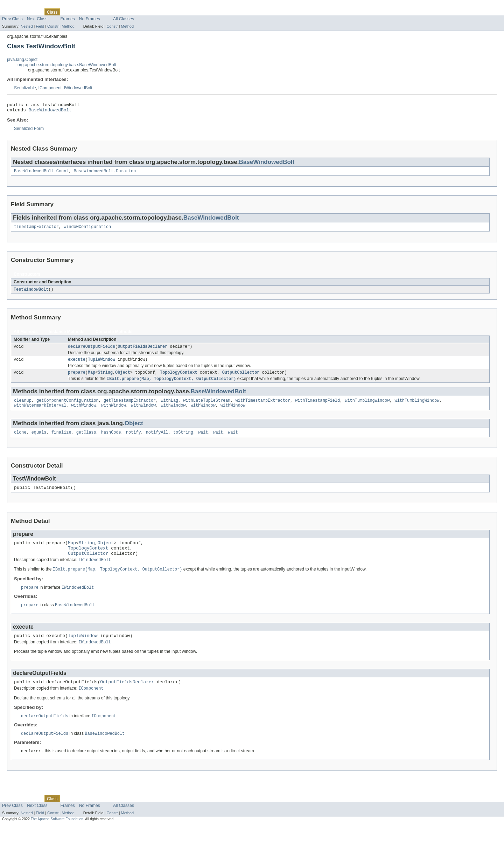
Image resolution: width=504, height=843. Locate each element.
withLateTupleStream (207, 407)
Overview (11, 12)
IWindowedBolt (78, 88)
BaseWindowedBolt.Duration (105, 174)
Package (32, 12)
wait (203, 441)
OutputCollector (241, 378)
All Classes (124, 19)
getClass (86, 441)
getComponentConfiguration (68, 407)
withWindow (83, 413)
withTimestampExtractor (263, 407)
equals (39, 441)
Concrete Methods (114, 336)
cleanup (23, 407)
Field (40, 26)
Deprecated (100, 12)
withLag (169, 407)
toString (183, 441)
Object (123, 378)
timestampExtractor (36, 230)
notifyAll (157, 441)
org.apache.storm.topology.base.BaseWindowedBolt (67, 65)
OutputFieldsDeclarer (142, 351)
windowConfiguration (87, 230)
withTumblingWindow (367, 407)
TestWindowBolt (31, 293)
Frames (68, 19)
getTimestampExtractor (130, 407)
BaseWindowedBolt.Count (41, 174)
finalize (61, 441)
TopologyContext (179, 378)
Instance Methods (67, 336)
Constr (53, 26)
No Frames (90, 19)
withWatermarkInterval (40, 413)
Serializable (25, 88)
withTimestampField (317, 407)
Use (68, 12)
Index (120, 12)
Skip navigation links (19, 6)
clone (20, 441)
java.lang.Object (22, 60)
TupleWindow (101, 365)
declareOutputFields (92, 351)
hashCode (111, 441)
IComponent (50, 88)
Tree (80, 12)
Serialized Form (29, 131)
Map (92, 378)
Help (134, 12)
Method (68, 26)
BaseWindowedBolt (50, 112)
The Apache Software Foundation (57, 837)
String (105, 378)
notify (134, 441)
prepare (77, 378)
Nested (27, 26)
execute (77, 365)
